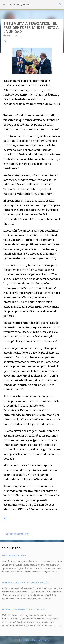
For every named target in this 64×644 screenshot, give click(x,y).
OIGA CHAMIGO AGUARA (14, 556)
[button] (5, 41)
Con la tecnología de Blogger (32, 640)
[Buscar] (60, 5)
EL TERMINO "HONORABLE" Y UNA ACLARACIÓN (25, 583)
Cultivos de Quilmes (19, 5)
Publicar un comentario (17, 534)
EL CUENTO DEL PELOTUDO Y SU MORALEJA (23, 609)
